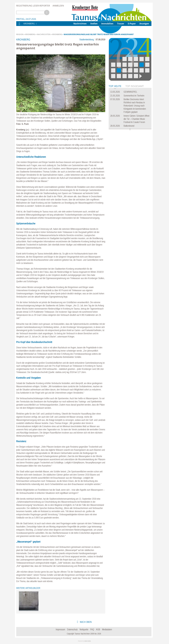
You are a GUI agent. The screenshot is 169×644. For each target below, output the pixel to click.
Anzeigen (144, 24)
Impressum (60, 629)
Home (19, 25)
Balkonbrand (129, 126)
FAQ (92, 629)
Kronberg (30, 34)
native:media (87, 641)
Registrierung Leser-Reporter (33, 6)
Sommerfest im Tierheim (134, 96)
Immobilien (107, 24)
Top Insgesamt (135, 86)
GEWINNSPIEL (130, 92)
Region (20, 34)
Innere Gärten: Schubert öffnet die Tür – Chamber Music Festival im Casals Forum (136, 119)
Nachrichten (44, 34)
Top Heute (115, 86)
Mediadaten (107, 629)
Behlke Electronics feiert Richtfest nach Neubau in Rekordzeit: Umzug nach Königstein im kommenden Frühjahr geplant (135, 106)
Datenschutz (72, 629)
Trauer (121, 24)
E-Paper (132, 24)
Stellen (94, 24)
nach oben (85, 622)
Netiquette (84, 629)
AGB (98, 629)
